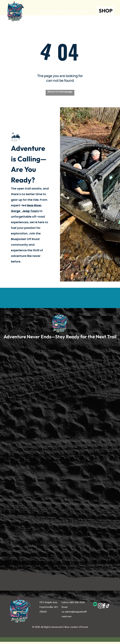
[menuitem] (48, 11)
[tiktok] (108, 606)
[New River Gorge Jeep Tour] (30, 381)
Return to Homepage (60, 92)
